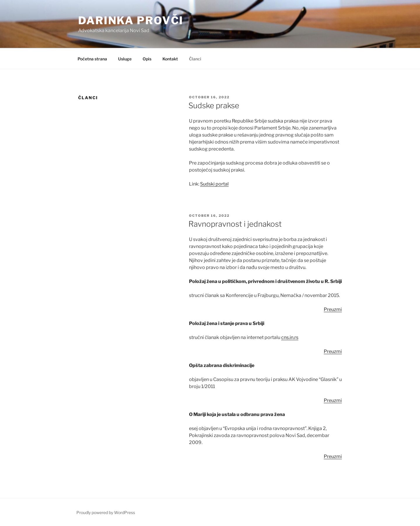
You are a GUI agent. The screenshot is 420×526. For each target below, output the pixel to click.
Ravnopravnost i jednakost (235, 224)
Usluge (125, 59)
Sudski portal (214, 184)
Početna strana (92, 59)
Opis (147, 59)
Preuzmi (333, 309)
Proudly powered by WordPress (106, 512)
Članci (195, 59)
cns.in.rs (290, 337)
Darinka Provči (131, 20)
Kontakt (170, 59)
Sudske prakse (214, 105)
